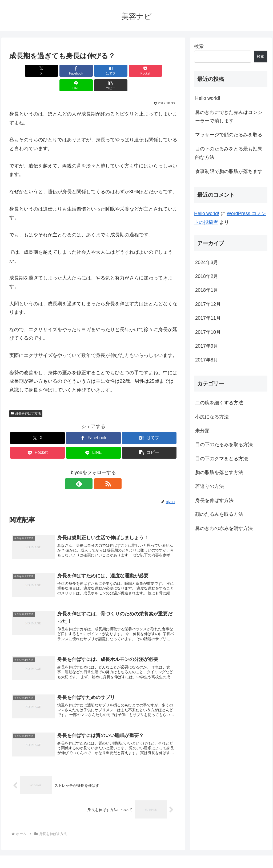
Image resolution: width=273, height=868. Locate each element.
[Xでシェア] (23, 71)
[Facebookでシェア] (51, 71)
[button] (164, 71)
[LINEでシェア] (136, 71)
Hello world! (208, 98)
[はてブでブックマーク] (79, 71)
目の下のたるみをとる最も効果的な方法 (229, 153)
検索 (199, 46)
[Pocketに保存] (108, 71)
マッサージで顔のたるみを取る (229, 135)
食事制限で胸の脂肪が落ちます (229, 171)
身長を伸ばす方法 (26, 399)
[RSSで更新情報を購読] (99, 469)
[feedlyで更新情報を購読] (87, 469)
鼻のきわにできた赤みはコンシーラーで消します (229, 117)
